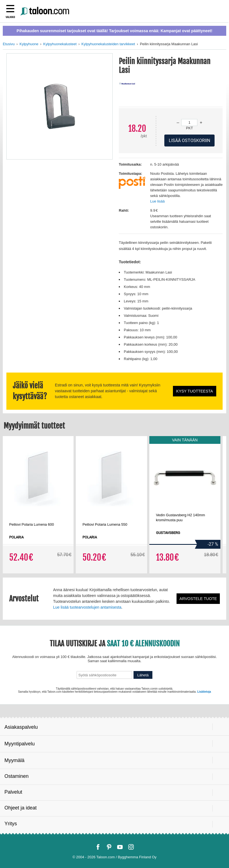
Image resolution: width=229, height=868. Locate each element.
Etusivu (9, 44)
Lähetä (143, 675)
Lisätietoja (204, 692)
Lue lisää (157, 201)
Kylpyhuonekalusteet (60, 44)
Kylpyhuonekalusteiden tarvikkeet (108, 44)
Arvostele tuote (198, 599)
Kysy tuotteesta (195, 391)
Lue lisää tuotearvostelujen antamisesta (87, 607)
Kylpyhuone (29, 44)
